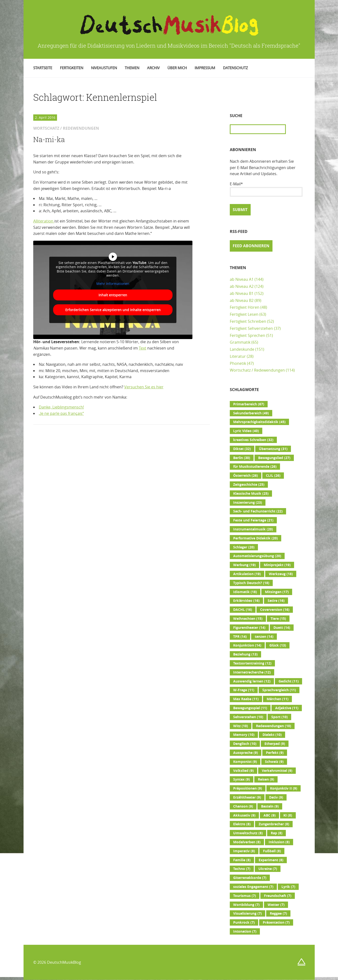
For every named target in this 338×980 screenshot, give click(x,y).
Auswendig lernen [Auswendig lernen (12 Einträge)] (252, 681)
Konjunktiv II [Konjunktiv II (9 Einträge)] (284, 788)
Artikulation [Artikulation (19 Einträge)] (247, 574)
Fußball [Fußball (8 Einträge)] (272, 851)
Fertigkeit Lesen (244, 314)
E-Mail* (266, 189)
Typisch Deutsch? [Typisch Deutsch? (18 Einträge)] (251, 583)
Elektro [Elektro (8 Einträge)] (242, 824)
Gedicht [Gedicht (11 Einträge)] (289, 681)
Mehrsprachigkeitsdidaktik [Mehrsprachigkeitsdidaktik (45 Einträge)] (259, 422)
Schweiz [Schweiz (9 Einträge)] (274, 762)
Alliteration (44, 221)
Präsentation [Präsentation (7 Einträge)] (276, 922)
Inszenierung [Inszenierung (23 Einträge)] (248, 503)
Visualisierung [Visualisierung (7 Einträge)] (247, 913)
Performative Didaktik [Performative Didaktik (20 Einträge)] (256, 538)
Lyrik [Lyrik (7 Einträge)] (288, 887)
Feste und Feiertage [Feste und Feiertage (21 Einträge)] (253, 520)
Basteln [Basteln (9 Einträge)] (270, 806)
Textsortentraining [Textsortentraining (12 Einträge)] (252, 663)
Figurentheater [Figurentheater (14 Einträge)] (249, 628)
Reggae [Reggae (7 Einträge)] (278, 913)
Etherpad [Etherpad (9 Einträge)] (275, 744)
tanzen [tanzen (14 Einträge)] (264, 637)
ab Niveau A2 (242, 286)
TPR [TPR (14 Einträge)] (240, 637)
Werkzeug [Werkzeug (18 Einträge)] (281, 574)
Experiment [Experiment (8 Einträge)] (271, 860)
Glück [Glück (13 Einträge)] (278, 645)
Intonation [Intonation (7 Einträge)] (245, 931)
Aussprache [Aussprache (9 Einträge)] (246, 753)
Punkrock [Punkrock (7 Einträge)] (244, 922)
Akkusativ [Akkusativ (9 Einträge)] (244, 815)
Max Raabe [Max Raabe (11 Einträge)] (246, 699)
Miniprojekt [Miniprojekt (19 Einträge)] (277, 565)
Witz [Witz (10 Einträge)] (241, 726)
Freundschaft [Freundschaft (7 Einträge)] (278, 896)
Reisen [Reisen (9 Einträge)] (266, 779)
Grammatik (240, 342)
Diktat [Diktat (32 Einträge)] (242, 449)
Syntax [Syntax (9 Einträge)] (242, 779)
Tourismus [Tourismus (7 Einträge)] (245, 896)
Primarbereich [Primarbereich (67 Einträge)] (249, 404)
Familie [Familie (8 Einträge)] (242, 860)
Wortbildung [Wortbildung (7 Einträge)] (246, 905)
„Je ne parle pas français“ (61, 413)
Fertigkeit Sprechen (247, 335)
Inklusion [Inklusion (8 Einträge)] (279, 842)
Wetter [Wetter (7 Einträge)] (276, 905)
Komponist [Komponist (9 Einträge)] (245, 762)
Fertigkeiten (72, 68)
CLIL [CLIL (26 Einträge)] (273, 476)
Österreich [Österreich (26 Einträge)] (246, 476)
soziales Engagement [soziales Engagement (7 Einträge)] (253, 887)
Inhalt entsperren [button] (113, 295)
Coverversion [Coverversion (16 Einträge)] (275, 610)
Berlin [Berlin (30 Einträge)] (242, 458)
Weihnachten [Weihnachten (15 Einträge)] (248, 619)
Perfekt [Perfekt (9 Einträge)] (275, 753)
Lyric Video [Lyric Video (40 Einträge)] (246, 431)
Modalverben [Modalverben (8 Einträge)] (247, 842)
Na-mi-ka (49, 139)
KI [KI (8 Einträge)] (288, 815)
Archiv (153, 68)
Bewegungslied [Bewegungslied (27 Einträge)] (274, 458)
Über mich (177, 68)
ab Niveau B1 (242, 293)
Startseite (43, 68)
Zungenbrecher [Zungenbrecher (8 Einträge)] (274, 824)
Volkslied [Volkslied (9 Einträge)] (243, 771)
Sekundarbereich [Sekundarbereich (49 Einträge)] (251, 413)
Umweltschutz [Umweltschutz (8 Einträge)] (248, 833)
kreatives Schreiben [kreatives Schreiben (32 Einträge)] (253, 440)
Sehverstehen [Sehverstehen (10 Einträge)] (248, 717)
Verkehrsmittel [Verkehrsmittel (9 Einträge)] (277, 771)
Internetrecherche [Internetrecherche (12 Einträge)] (252, 672)
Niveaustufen (104, 68)
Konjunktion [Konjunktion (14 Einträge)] (247, 645)
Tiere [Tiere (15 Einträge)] (278, 619)
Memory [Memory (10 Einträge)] (244, 735)
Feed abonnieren (251, 246)
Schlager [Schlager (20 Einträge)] (244, 547)
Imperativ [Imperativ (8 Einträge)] (244, 851)
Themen (132, 68)
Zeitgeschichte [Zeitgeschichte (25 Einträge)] (249, 485)
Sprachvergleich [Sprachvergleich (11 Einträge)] (279, 690)
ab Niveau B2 (242, 300)
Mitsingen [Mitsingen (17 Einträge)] (277, 592)
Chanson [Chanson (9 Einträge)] (243, 806)
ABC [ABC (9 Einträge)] (270, 815)
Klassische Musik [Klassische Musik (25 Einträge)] (251, 494)
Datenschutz (235, 68)
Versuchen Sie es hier (144, 387)
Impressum (205, 68)
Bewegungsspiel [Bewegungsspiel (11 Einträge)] (250, 708)
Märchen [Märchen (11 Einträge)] (278, 699)
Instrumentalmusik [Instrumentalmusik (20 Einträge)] (253, 529)
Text (143, 348)
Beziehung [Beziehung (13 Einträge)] (245, 654)
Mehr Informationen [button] (113, 283)
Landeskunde (242, 349)
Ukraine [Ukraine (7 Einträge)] (268, 869)
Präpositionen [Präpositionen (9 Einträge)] (248, 788)
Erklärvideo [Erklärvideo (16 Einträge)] (246, 601)
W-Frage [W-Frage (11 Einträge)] (244, 690)
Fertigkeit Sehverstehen (251, 328)
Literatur (238, 356)
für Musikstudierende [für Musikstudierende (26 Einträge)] (255, 467)
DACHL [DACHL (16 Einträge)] (243, 610)
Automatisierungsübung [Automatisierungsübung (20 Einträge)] (257, 556)
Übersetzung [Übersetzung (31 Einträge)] (273, 449)
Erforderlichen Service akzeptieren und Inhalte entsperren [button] (113, 310)
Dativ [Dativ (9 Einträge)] (276, 797)
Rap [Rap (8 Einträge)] (277, 833)
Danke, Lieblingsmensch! (61, 407)
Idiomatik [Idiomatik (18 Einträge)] (245, 592)
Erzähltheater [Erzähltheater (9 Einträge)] (247, 797)
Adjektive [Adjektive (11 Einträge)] (287, 708)
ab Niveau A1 (242, 279)
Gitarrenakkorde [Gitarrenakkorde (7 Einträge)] (250, 878)
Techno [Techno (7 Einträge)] (242, 869)
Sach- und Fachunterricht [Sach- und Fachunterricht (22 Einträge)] (258, 511)
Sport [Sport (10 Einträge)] (280, 717)
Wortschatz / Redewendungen (257, 370)
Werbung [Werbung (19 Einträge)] (244, 565)
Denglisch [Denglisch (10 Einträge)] (245, 744)
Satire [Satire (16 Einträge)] (276, 601)
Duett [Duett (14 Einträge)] (282, 628)
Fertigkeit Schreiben (248, 321)
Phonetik (238, 363)
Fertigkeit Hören (245, 307)
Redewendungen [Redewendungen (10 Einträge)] (274, 726)
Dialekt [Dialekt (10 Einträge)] (272, 735)
